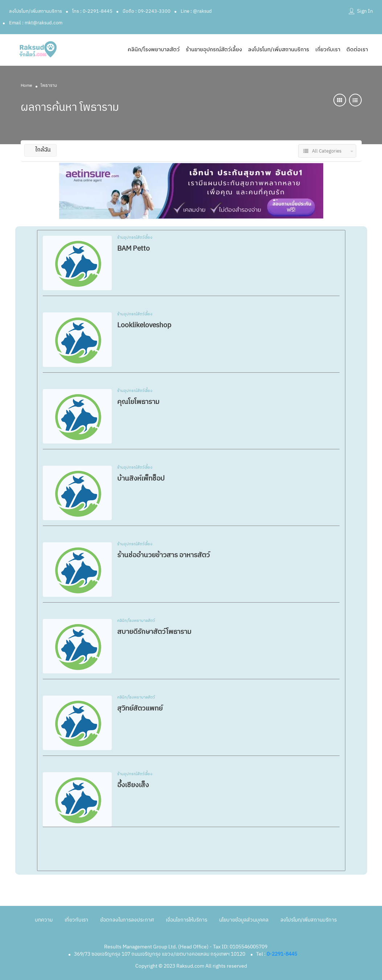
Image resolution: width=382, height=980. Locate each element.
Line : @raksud (196, 11)
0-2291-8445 (282, 954)
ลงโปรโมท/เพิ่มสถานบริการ (36, 11)
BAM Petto (134, 249)
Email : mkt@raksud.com (36, 23)
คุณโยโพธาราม (138, 402)
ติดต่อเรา (357, 50)
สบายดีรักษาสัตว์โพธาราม (154, 632)
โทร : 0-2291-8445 (92, 11)
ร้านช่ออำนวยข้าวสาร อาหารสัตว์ (163, 555)
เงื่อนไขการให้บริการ (186, 920)
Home (26, 86)
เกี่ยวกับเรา (328, 50)
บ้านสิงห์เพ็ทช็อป (141, 479)
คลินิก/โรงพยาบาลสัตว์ (154, 50)
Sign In (365, 11)
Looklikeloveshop (144, 325)
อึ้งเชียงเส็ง (133, 785)
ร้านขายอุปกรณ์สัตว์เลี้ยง (214, 50)
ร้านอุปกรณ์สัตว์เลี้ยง (135, 238)
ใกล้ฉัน (40, 150)
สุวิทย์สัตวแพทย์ (140, 708)
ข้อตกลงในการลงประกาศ (127, 920)
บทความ (44, 920)
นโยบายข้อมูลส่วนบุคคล (244, 920)
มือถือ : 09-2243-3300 (147, 11)
